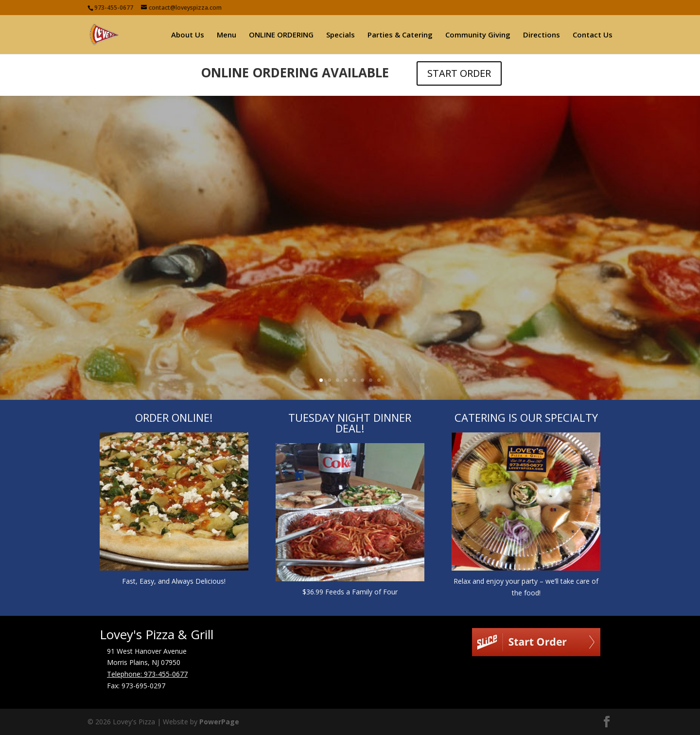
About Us (188, 35)
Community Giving (478, 35)
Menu (227, 35)
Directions (542, 35)
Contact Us (593, 35)
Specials (341, 35)
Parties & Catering (400, 35)
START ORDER (459, 73)
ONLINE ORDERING (281, 35)
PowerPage (219, 722)
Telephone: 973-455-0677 (147, 674)
